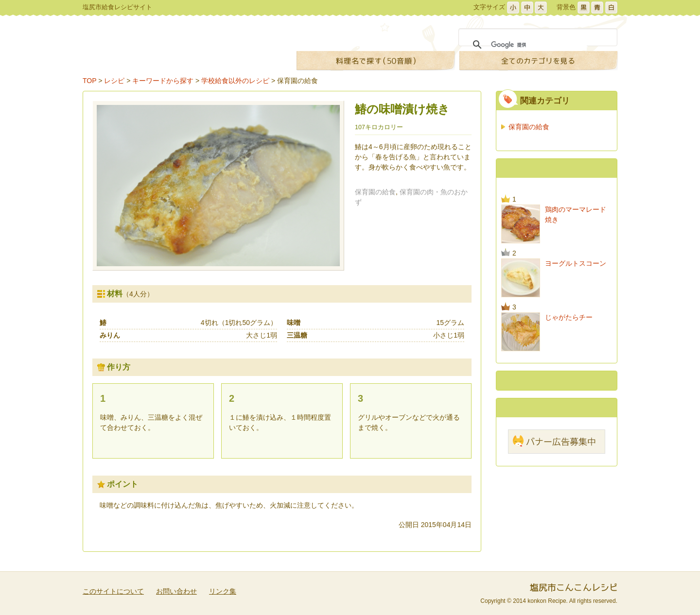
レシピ (114, 81)
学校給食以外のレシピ (235, 81)
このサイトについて (113, 591)
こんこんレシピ (179, 47)
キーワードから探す (163, 81)
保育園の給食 (297, 81)
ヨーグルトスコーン (576, 263)
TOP (89, 81)
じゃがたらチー (569, 317)
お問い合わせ (176, 591)
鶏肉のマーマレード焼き (576, 214)
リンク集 (223, 591)
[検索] (539, 45)
